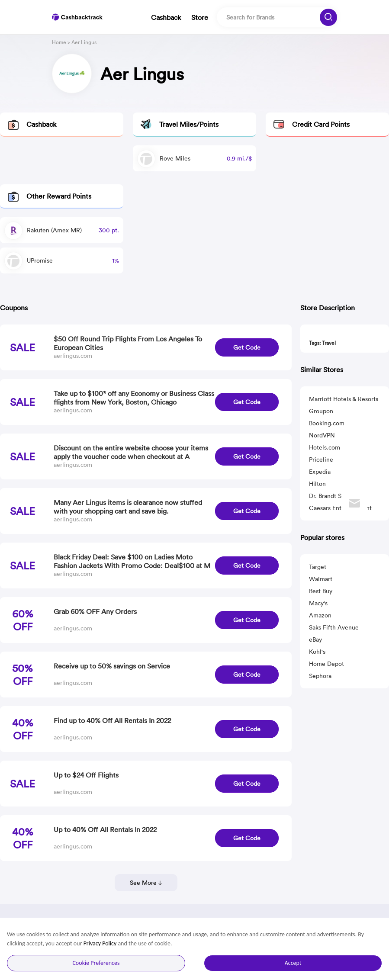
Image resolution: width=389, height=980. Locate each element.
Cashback (166, 17)
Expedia (320, 472)
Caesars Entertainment (340, 508)
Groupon (321, 411)
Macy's (318, 603)
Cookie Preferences (96, 963)
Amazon (320, 615)
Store (200, 17)
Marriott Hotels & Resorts (344, 399)
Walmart (321, 579)
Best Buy (321, 591)
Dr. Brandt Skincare (335, 496)
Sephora (320, 676)
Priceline (321, 459)
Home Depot (326, 664)
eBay (315, 639)
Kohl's (317, 652)
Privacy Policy (100, 943)
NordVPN (322, 435)
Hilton (317, 484)
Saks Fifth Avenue (334, 627)
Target (318, 567)
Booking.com (327, 423)
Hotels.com (325, 447)
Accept (293, 963)
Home (59, 42)
